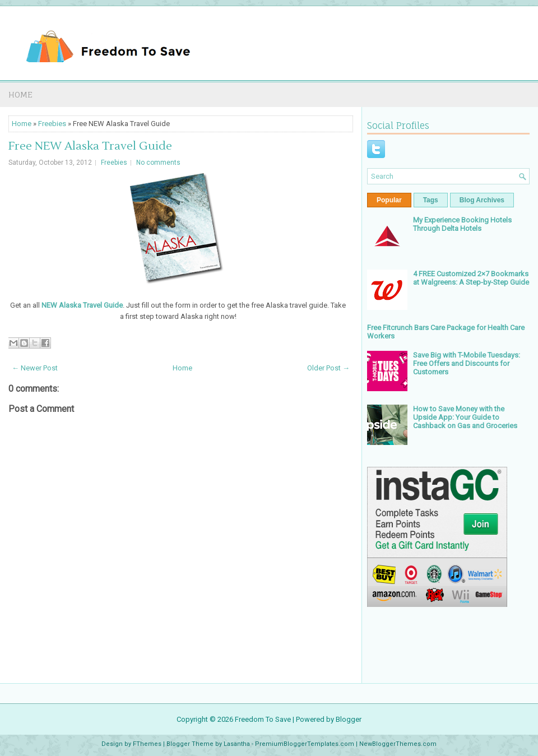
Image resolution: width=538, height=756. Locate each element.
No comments (158, 163)
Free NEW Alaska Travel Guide (90, 146)
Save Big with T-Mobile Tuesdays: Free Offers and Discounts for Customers (467, 363)
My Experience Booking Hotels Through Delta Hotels (462, 224)
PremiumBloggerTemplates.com (305, 744)
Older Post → (328, 368)
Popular (389, 200)
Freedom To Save (263, 719)
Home (20, 94)
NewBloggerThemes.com (398, 744)
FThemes (147, 744)
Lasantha (237, 744)
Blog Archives (482, 200)
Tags (431, 200)
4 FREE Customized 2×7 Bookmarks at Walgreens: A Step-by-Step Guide (471, 278)
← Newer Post (35, 368)
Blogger (349, 719)
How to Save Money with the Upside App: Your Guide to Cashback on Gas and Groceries (465, 417)
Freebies (52, 124)
